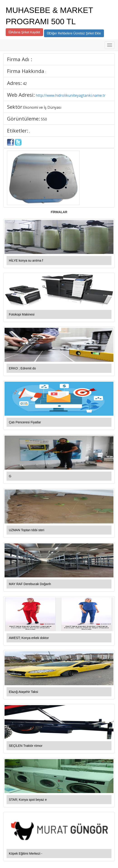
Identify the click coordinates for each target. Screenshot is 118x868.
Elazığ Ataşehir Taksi (23, 692)
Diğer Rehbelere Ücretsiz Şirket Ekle (74, 33)
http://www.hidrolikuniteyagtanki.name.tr (71, 95)
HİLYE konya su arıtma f (26, 260)
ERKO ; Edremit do (22, 368)
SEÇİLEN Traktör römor (26, 746)
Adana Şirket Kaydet (24, 32)
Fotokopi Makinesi (22, 314)
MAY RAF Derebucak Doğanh (30, 584)
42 (25, 84)
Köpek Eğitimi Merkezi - (26, 854)
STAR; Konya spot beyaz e (28, 800)
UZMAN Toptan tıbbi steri (27, 530)
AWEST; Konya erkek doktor (29, 638)
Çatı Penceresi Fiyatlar (25, 422)
